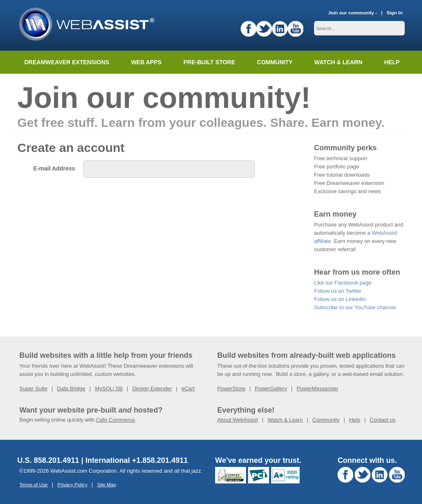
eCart (188, 388)
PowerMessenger (318, 388)
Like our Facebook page (343, 283)
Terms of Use (34, 484)
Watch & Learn (338, 62)
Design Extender (152, 388)
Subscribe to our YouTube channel (355, 307)
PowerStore (231, 388)
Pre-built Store (209, 62)
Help (355, 420)
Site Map (106, 484)
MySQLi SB (109, 388)
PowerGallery (271, 388)
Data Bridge (71, 388)
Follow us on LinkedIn (340, 299)
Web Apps (146, 62)
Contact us (382, 420)
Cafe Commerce (116, 420)
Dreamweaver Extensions (67, 62)
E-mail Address (54, 168)
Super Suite (33, 388)
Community (275, 62)
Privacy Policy (72, 484)
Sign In (395, 13)
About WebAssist (238, 420)
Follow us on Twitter (338, 291)
